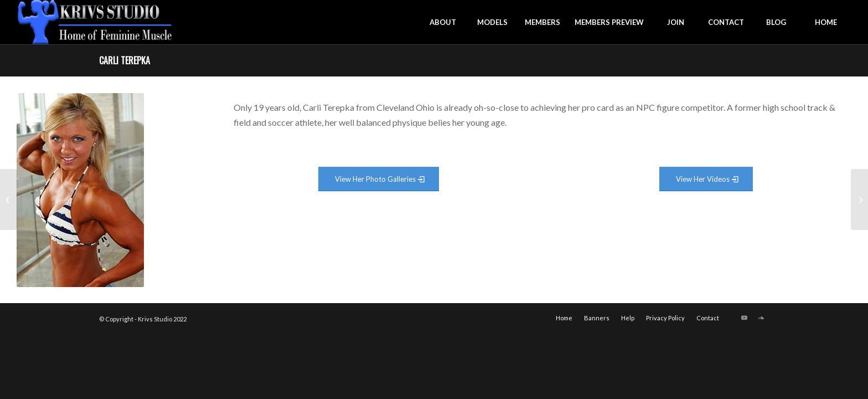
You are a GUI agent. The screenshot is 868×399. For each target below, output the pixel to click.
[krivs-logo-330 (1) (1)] (95, 22)
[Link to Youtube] (744, 318)
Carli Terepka (125, 60)
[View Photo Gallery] (379, 179)
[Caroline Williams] (9, 199)
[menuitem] (443, 22)
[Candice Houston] (859, 199)
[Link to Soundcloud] (761, 318)
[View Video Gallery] (706, 179)
